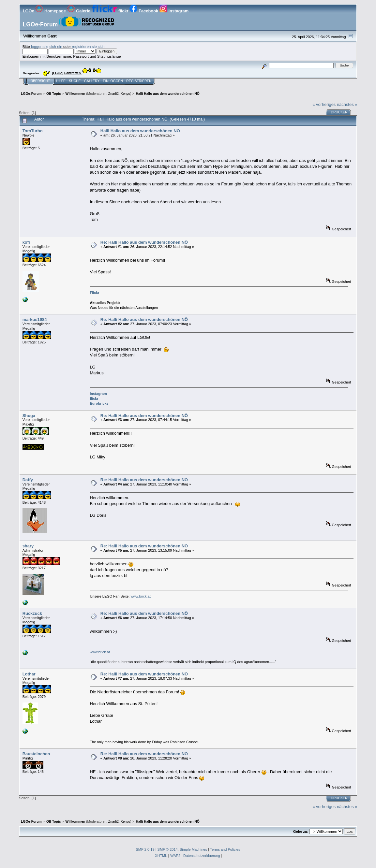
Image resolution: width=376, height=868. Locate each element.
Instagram (174, 11)
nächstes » (347, 104)
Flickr (94, 293)
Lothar (29, 674)
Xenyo (125, 94)
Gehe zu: (301, 832)
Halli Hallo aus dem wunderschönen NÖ (140, 131)
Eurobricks (99, 403)
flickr (111, 11)
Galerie (79, 11)
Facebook (144, 11)
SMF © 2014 (168, 849)
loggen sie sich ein (47, 46)
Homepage (51, 11)
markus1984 (35, 319)
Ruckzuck (32, 613)
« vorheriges (324, 104)
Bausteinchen (36, 754)
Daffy (28, 480)
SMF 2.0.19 (145, 849)
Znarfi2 (113, 94)
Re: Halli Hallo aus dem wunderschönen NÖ (144, 242)
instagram (98, 394)
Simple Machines (193, 849)
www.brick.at (141, 596)
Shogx (29, 416)
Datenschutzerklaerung (202, 856)
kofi (26, 242)
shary (28, 546)
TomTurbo (33, 131)
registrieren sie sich (88, 46)
